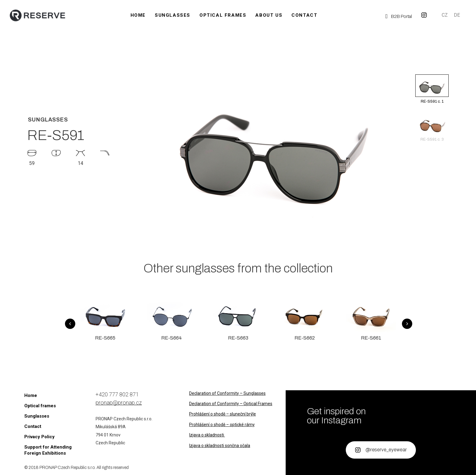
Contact (304, 15)
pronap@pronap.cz (119, 403)
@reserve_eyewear (386, 450)
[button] (432, 69)
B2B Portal (401, 16)
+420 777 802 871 (117, 394)
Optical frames (223, 15)
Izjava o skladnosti (207, 435)
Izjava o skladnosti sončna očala (220, 446)
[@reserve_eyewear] (358, 450)
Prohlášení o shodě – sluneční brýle (223, 414)
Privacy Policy (39, 437)
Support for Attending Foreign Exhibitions (48, 450)
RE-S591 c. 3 (432, 127)
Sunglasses (173, 15)
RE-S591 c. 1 (432, 89)
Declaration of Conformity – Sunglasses (227, 393)
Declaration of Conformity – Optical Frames (231, 404)
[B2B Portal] (387, 16)
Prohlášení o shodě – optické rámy (222, 425)
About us (269, 15)
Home (138, 15)
